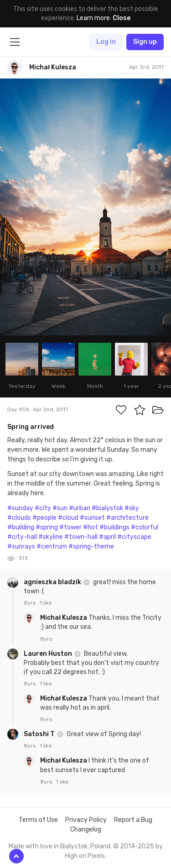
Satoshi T (40, 734)
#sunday (20, 508)
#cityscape (134, 537)
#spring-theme (91, 546)
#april (107, 537)
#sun (60, 508)
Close (122, 18)
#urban (80, 508)
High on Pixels (85, 856)
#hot (91, 527)
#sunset (92, 518)
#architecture (127, 518)
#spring (47, 527)
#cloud (68, 518)
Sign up (145, 42)
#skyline (51, 537)
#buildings (114, 527)
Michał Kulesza (64, 618)
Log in (106, 42)
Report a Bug (133, 820)
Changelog (86, 829)
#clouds (19, 518)
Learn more (93, 18)
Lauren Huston (49, 654)
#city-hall (22, 537)
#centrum (52, 546)
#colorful (145, 527)
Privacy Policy (86, 820)
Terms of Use (38, 820)
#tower (70, 527)
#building (21, 527)
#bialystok (107, 508)
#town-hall (81, 537)
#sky (132, 508)
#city (43, 508)
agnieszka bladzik (53, 582)
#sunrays (21, 546)
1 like (46, 603)
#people (44, 518)
